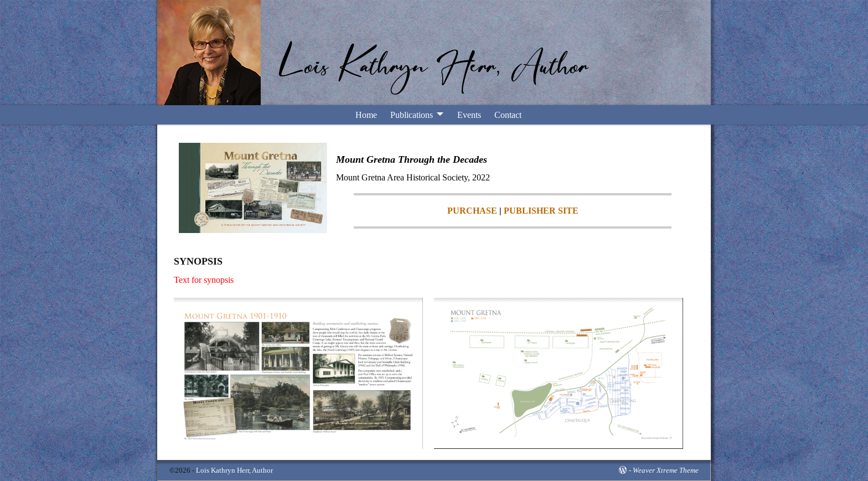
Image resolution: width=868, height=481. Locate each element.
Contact (508, 115)
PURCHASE (472, 211)
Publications (412, 115)
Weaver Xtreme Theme (666, 470)
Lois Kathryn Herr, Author (234, 470)
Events (469, 115)
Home (366, 115)
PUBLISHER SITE (541, 211)
